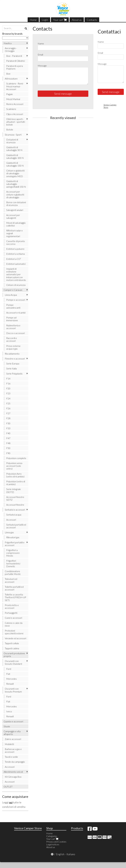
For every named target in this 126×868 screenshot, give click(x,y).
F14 (8, 378)
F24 (8, 398)
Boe (8, 74)
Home (33, 20)
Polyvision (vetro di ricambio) (16, 483)
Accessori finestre (15, 505)
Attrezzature (11, 79)
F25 (8, 403)
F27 (8, 413)
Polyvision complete (16, 458)
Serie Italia (11, 368)
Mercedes (11, 679)
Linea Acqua (11, 295)
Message (42, 66)
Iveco (9, 711)
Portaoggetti (11, 613)
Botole (10, 129)
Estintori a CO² (14, 259)
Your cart (60, 20)
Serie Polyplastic (14, 374)
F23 (8, 393)
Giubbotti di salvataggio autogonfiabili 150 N (16, 184)
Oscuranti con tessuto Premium (13, 690)
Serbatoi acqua (14, 515)
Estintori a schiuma (15, 254)
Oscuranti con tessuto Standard (13, 662)
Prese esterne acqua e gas (13, 347)
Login (45, 20)
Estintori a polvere (15, 249)
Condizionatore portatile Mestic (13, 573)
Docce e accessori (15, 333)
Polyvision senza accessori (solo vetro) (14, 466)
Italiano (71, 854)
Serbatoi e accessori (15, 510)
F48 (8, 443)
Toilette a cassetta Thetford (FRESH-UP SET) (15, 597)
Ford (9, 669)
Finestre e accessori (15, 359)
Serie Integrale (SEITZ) (14, 490)
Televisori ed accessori (11, 580)
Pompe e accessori (16, 300)
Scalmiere (11, 109)
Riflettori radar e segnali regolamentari (14, 233)
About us (77, 20)
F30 (8, 423)
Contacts (92, 20)
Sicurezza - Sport (13, 135)
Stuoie (7, 726)
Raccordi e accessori (12, 339)
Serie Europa (13, 363)
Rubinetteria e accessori (13, 327)
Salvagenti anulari (15, 210)
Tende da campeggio (15, 762)
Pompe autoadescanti (13, 306)
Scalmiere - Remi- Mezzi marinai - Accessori (15, 86)
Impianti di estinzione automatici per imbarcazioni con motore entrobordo (16, 274)
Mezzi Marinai (13, 99)
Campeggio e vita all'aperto (12, 733)
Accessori (11, 520)
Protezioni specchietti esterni (14, 632)
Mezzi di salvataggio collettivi (16, 224)
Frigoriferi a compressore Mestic (13, 553)
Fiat (8, 674)
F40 (8, 433)
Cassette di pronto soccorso (16, 242)
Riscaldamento (12, 354)
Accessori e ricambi (16, 313)
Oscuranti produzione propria (14, 655)
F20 (8, 388)
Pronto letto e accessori (12, 606)
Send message (63, 94)
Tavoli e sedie (11, 757)
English (60, 854)
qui (11, 802)
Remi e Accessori (15, 104)
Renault (10, 684)
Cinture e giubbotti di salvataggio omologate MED (15, 173)
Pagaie (10, 94)
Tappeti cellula (12, 643)
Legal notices (53, 844)
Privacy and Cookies (56, 842)
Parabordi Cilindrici (16, 61)
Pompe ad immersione (12, 319)
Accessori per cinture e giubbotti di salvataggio (15, 194)
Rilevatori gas (13, 537)
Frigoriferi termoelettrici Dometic (13, 563)
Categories (52, 836)
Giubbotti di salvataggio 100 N (15, 156)
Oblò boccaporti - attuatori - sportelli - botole (16, 122)
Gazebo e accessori (13, 721)
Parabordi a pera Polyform (15, 67)
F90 (8, 453)
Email (40, 55)
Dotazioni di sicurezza (12, 141)
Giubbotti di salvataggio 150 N (15, 164)
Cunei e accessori (13, 618)
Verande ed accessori (15, 638)
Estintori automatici (16, 264)
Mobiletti (9, 744)
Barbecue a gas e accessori (13, 750)
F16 (8, 383)
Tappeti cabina (12, 648)
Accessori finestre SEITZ (15, 498)
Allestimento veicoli (13, 772)
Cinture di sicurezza (16, 285)
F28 (8, 418)
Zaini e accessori (13, 739)
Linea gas (9, 532)
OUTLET (8, 787)
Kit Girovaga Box (13, 777)
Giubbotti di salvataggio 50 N (14, 149)
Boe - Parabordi (14, 56)
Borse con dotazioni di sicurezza (16, 204)
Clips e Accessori (15, 114)
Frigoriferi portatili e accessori (15, 544)
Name (41, 43)
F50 (8, 448)
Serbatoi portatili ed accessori (16, 526)
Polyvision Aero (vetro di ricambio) (15, 475)
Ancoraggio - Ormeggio (11, 49)
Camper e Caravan (13, 290)
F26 (8, 408)
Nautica (8, 43)
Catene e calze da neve (14, 624)
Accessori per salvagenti (13, 216)
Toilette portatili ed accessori (14, 588)
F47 (8, 438)
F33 (8, 428)
